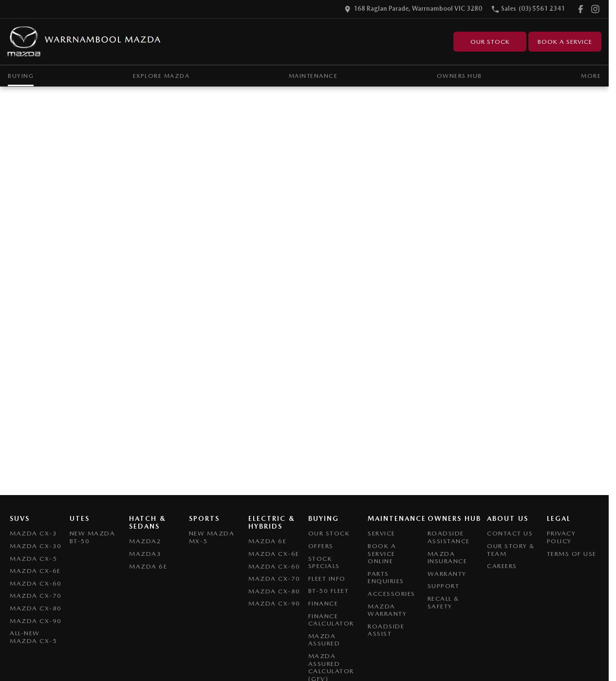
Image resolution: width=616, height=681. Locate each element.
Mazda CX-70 (36, 596)
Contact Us (510, 533)
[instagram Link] (595, 9)
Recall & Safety (444, 602)
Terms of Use (572, 554)
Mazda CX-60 (36, 583)
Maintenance (313, 76)
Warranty (447, 574)
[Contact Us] (413, 9)
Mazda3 (145, 554)
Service (382, 533)
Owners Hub (459, 76)
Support (444, 586)
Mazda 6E (148, 566)
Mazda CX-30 (36, 546)
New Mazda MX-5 (212, 537)
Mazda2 (145, 541)
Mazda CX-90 (36, 621)
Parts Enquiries (386, 578)
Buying (21, 76)
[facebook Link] (581, 9)
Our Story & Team (511, 550)
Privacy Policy (561, 537)
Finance (323, 603)
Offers (321, 546)
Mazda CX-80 (36, 608)
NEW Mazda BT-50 (93, 537)
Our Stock (490, 42)
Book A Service (565, 42)
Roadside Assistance (449, 537)
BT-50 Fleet (329, 591)
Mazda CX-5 (33, 559)
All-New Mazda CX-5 (33, 637)
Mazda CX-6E (35, 571)
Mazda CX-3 (33, 533)
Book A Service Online (382, 553)
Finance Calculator (331, 620)
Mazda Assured (324, 640)
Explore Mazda (161, 76)
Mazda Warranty (387, 610)
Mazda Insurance (448, 558)
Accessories (392, 594)
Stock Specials (324, 562)
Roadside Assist (386, 630)
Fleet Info (327, 579)
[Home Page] (84, 42)
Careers (502, 566)
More (591, 76)
